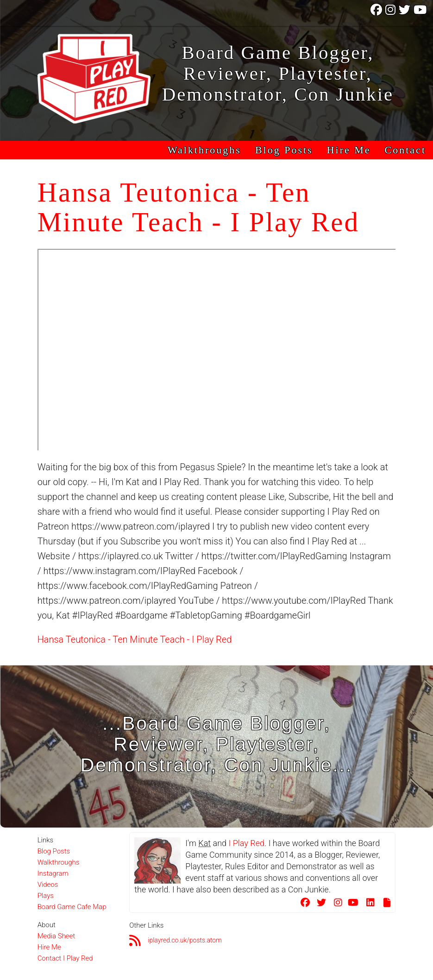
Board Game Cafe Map (72, 907)
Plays (46, 896)
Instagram (53, 873)
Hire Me (349, 150)
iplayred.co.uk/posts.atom (185, 940)
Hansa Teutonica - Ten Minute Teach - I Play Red (135, 639)
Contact (405, 150)
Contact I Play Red (65, 958)
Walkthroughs (204, 150)
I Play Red (246, 843)
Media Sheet (56, 936)
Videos (48, 885)
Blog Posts (284, 150)
